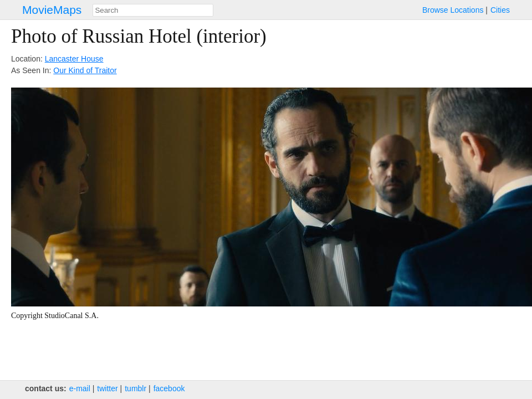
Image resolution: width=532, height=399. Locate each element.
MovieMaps (52, 10)
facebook (169, 388)
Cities (500, 10)
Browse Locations (453, 10)
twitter (107, 388)
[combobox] (153, 10)
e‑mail (80, 388)
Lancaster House (74, 59)
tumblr (135, 388)
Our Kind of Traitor (85, 70)
